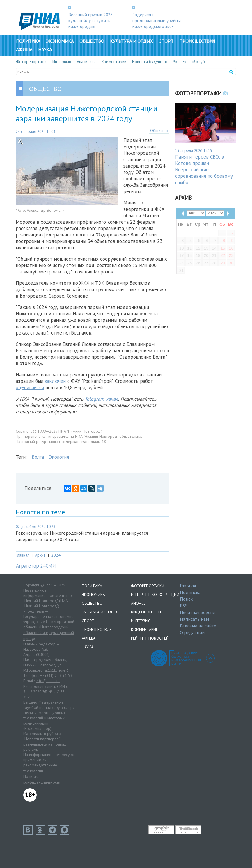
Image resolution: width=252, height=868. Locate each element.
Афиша (24, 49)
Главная (23, 555)
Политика (28, 41)
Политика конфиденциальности (42, 779)
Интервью (62, 62)
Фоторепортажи (31, 62)
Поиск (186, 599)
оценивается (30, 387)
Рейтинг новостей (150, 638)
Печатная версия (197, 612)
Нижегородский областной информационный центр (49, 633)
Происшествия (197, 41)
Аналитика (86, 62)
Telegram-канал (101, 399)
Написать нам (194, 619)
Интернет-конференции (155, 595)
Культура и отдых (131, 41)
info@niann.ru (48, 681)
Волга (38, 457)
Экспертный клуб (189, 62)
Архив (40, 555)
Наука (45, 49)
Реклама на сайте (198, 626)
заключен (55, 381)
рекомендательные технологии (40, 768)
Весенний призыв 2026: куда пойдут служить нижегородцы (91, 20)
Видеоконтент (146, 612)
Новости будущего (150, 62)
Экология (59, 457)
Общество (92, 41)
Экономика (60, 41)
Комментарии (114, 62)
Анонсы (139, 603)
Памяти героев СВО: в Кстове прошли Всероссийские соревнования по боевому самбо (204, 170)
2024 (56, 555)
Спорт (166, 41)
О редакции (192, 632)
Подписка (190, 592)
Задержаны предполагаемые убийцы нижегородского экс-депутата (157, 23)
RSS (184, 606)
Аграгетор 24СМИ (36, 566)
